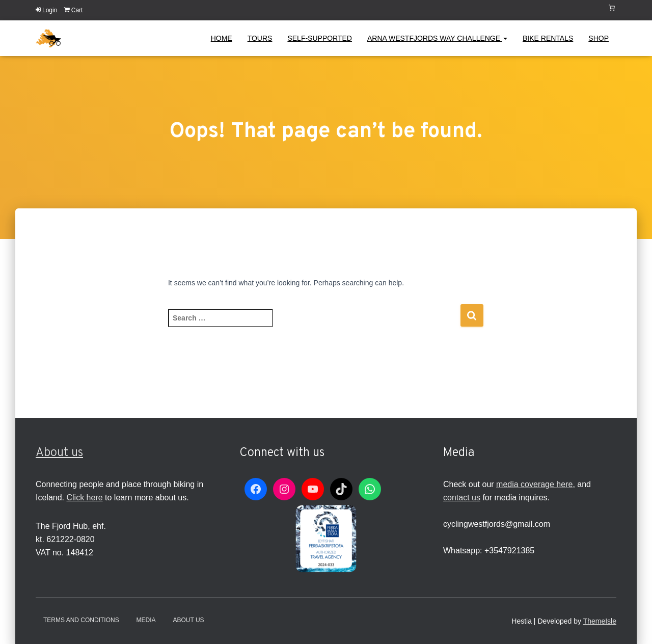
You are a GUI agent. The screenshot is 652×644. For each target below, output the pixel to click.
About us (59, 453)
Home (222, 38)
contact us (462, 498)
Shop (599, 38)
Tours (260, 38)
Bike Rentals (548, 38)
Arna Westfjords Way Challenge (437, 38)
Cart (74, 10)
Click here (84, 498)
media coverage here (534, 484)
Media (146, 620)
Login (46, 10)
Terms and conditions (81, 620)
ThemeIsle (600, 621)
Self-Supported (320, 38)
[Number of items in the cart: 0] (612, 8)
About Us (188, 620)
